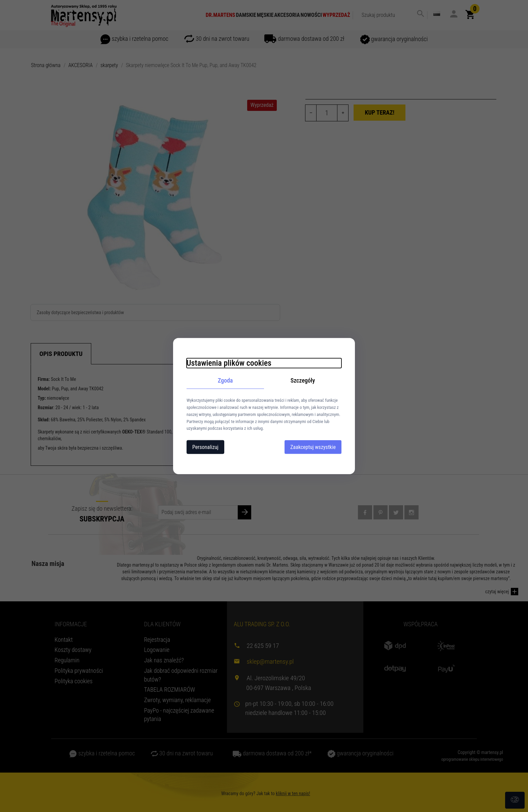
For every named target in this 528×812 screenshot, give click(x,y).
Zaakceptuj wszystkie (313, 447)
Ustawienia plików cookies (229, 363)
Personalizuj (205, 447)
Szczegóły (303, 380)
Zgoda (225, 380)
